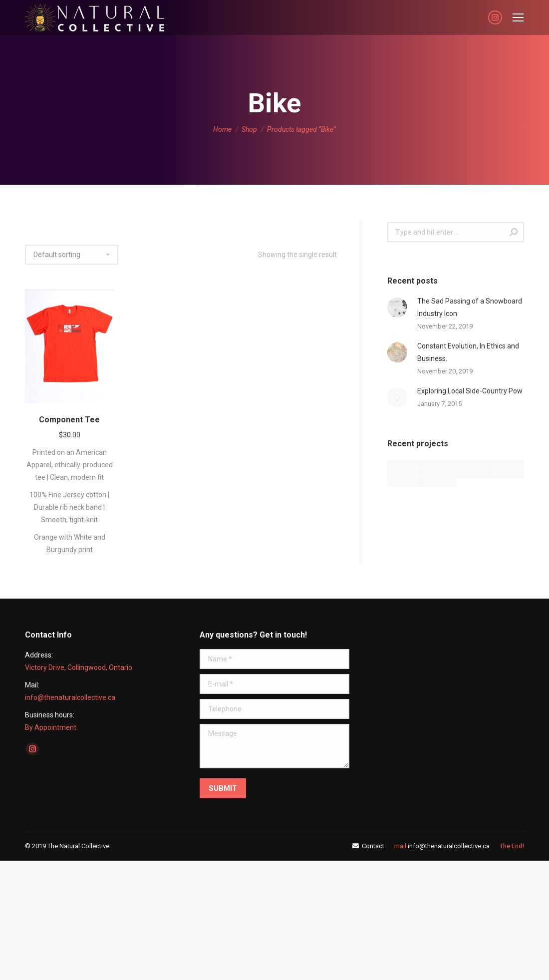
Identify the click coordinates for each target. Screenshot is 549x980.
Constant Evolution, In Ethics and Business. (468, 352)
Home (222, 129)
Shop (249, 129)
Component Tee (69, 420)
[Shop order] (72, 255)
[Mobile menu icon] (518, 17)
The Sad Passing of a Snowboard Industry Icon (470, 307)
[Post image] (397, 308)
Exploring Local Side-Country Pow (470, 391)
